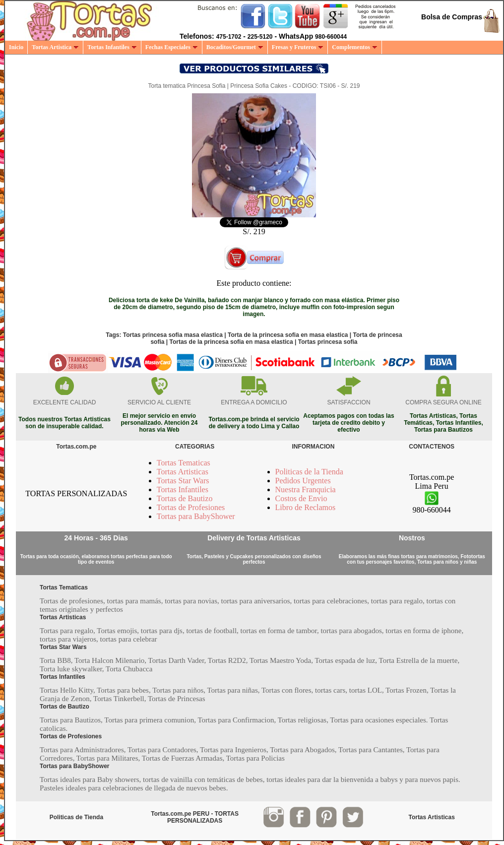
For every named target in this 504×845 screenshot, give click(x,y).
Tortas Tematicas (184, 463)
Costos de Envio (301, 498)
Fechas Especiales (172, 47)
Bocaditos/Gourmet (235, 47)
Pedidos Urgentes (303, 481)
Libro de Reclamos (306, 507)
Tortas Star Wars (183, 481)
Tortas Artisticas (183, 472)
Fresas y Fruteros (298, 47)
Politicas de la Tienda (309, 472)
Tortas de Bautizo (185, 498)
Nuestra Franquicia (306, 489)
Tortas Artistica (55, 47)
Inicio (16, 47)
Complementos (355, 47)
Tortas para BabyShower (196, 516)
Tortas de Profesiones (191, 507)
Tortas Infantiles (112, 47)
